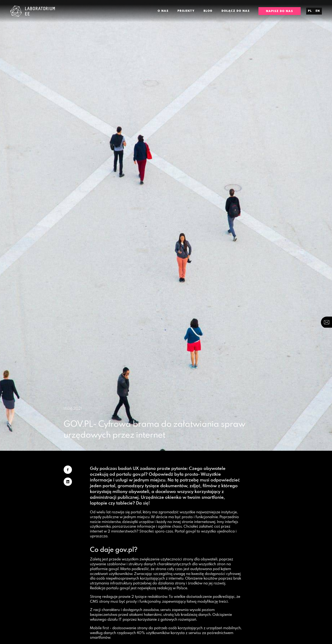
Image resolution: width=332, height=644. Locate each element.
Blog (208, 11)
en (318, 11)
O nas (163, 11)
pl (310, 11)
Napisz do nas (280, 11)
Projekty (186, 11)
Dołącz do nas (236, 11)
